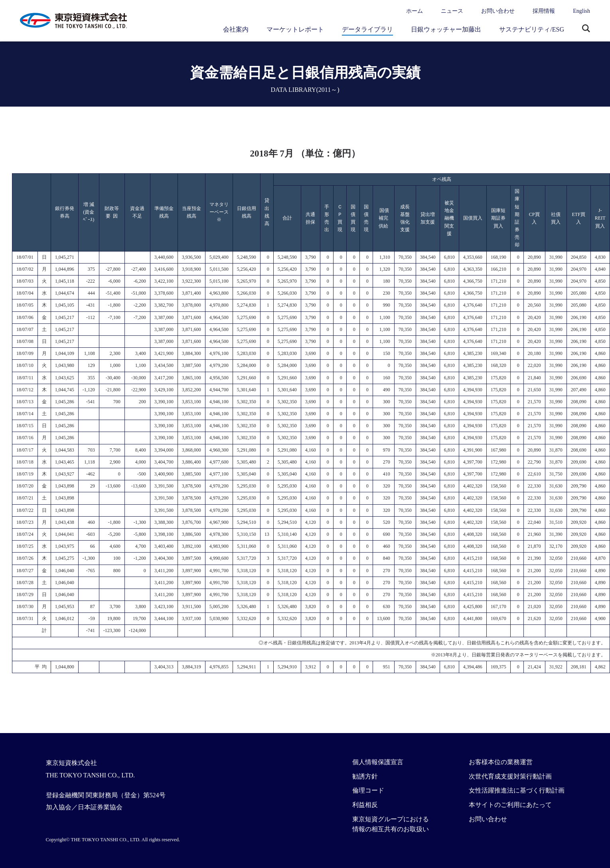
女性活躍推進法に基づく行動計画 (517, 790)
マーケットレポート (295, 29)
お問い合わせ (498, 11)
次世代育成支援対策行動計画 (510, 776)
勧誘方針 (365, 776)
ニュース (452, 11)
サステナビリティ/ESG (532, 29)
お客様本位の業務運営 (501, 762)
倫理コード (368, 790)
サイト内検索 (586, 29)
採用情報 (544, 11)
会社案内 (236, 29)
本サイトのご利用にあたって (510, 805)
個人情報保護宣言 (378, 762)
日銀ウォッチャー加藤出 (446, 29)
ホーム (415, 11)
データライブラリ (367, 29)
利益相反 (365, 805)
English (581, 11)
